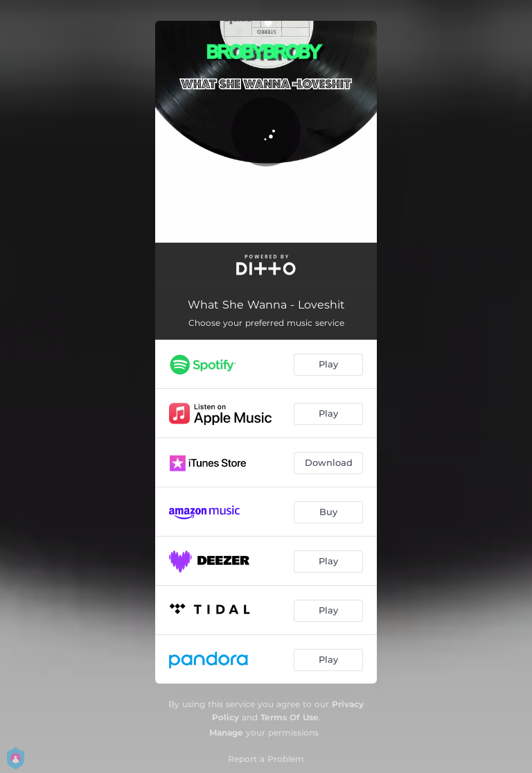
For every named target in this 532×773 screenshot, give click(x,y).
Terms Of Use (290, 717)
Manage (226, 732)
